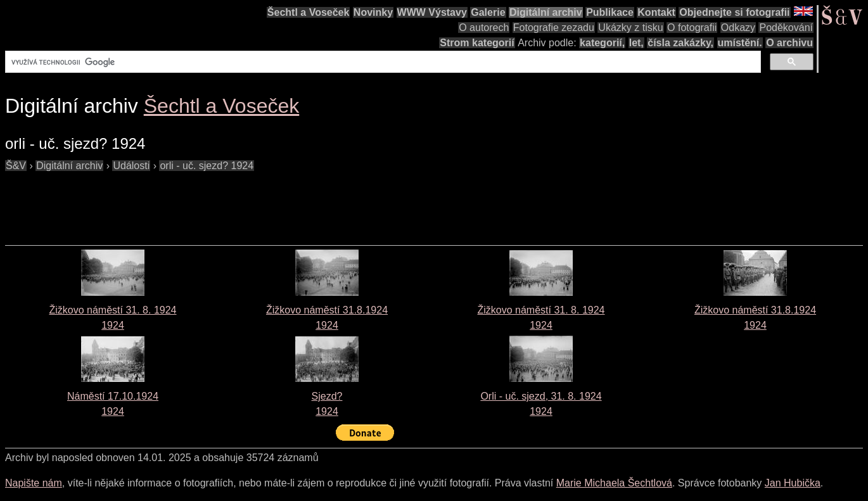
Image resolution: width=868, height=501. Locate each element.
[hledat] (382, 62)
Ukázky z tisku (630, 28)
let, (636, 43)
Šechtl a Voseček (309, 12)
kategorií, (602, 43)
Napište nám (34, 483)
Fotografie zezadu (554, 28)
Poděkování (786, 28)
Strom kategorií (477, 43)
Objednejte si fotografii (734, 12)
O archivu (789, 43)
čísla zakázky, (680, 43)
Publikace (610, 12)
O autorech (484, 28)
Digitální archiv (546, 12)
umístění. (740, 43)
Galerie (488, 12)
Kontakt (656, 12)
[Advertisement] (236, 202)
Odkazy (738, 28)
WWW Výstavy (432, 12)
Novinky (373, 12)
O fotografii (692, 28)
